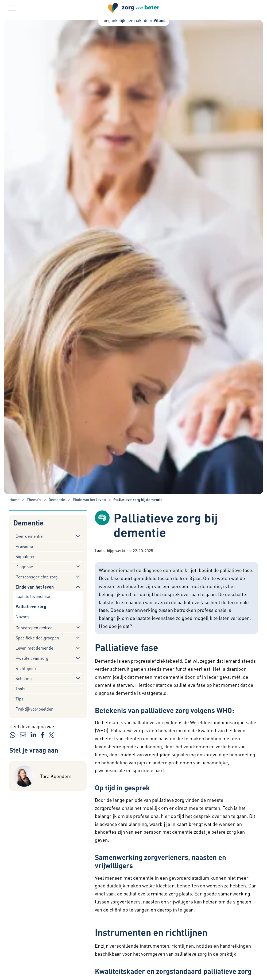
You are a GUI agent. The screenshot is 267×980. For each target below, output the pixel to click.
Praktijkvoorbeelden (34, 709)
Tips (20, 699)
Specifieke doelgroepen (37, 638)
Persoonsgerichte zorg (37, 577)
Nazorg (22, 617)
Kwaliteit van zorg (32, 658)
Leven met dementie (34, 648)
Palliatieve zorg (31, 606)
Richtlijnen (26, 668)
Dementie (28, 523)
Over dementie (29, 536)
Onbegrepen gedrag (34, 628)
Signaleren (26, 556)
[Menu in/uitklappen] (12, 8)
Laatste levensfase (33, 596)
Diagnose (24, 567)
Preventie (24, 546)
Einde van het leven (35, 587)
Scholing (24, 678)
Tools (20, 689)
